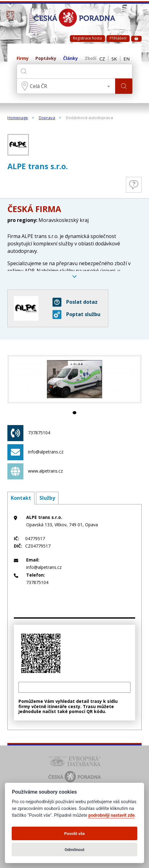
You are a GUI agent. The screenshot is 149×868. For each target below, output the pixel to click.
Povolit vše (75, 833)
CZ (102, 59)
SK (114, 59)
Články (70, 58)
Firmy (23, 58)
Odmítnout (74, 849)
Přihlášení (118, 38)
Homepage (18, 118)
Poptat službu (76, 315)
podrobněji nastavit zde (111, 815)
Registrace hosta (87, 38)
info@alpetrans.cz (35, 452)
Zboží (91, 58)
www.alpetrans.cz (35, 471)
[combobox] (66, 86)
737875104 (29, 433)
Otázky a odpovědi (134, 185)
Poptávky (46, 58)
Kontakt (21, 498)
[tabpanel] (74, 379)
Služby (47, 498)
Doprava (47, 118)
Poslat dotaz (75, 302)
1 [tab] (74, 413)
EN (127, 59)
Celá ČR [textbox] (38, 86)
